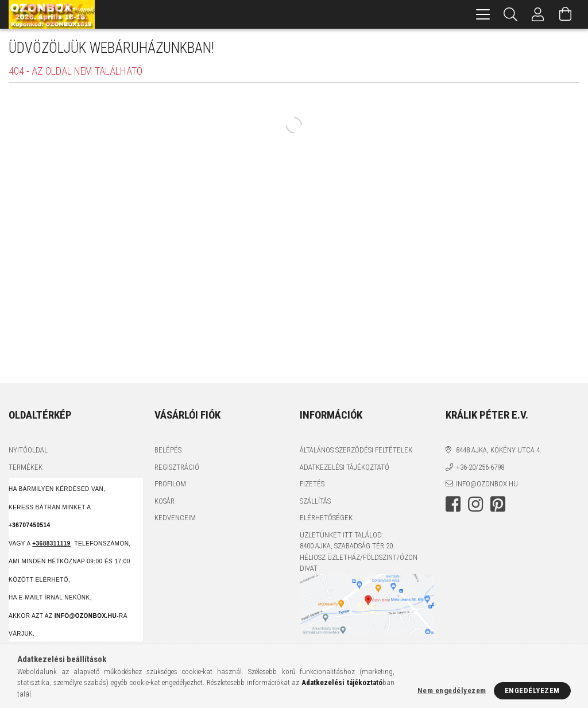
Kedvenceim (175, 518)
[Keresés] (510, 14)
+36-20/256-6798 (480, 467)
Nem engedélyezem (452, 690)
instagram (475, 504)
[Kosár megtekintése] (566, 14)
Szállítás (315, 501)
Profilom (170, 484)
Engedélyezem (532, 690)
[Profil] (538, 14)
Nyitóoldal (28, 450)
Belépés (168, 450)
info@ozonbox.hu (487, 484)
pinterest (498, 504)
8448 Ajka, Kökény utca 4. (499, 450)
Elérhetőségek (326, 518)
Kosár (165, 501)
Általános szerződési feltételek (356, 450)
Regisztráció (177, 467)
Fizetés (312, 484)
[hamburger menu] (483, 14)
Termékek (26, 467)
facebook (453, 504)
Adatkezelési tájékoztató (345, 467)
